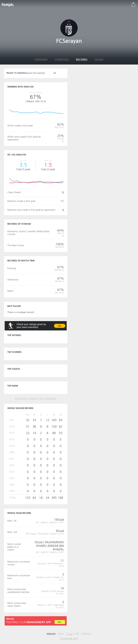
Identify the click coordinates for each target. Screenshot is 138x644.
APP (77, 634)
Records (82, 60)
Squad (99, 60)
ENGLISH (51, 634)
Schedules (62, 60)
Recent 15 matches (16, 73)
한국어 (61, 634)
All (55, 73)
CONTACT (86, 634)
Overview (41, 60)
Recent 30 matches (35, 73)
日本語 (69, 634)
